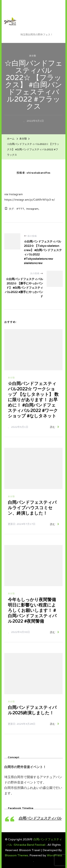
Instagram (32, 209)
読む (55, 427)
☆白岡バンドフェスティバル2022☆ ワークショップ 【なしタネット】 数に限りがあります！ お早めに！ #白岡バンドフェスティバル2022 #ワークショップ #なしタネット (33, 400)
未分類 (33, 56)
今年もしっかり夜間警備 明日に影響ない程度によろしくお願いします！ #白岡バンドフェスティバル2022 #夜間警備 (32, 610)
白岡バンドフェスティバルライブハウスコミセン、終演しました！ (32, 508)
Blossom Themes (17, 855)
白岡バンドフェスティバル (40, 818)
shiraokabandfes (39, 173)
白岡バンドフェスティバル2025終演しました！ (32, 710)
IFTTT (20, 209)
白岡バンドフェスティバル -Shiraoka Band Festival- (40, 19)
